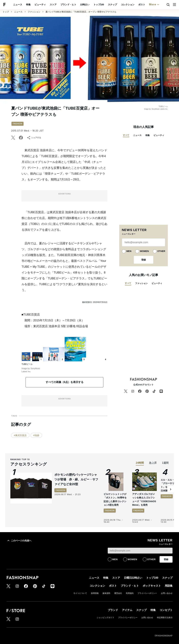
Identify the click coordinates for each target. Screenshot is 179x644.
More (155, 5)
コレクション (128, 5)
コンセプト (166, 610)
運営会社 (118, 593)
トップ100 (99, 5)
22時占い (85, 5)
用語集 (169, 586)
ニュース (18, 5)
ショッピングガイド (105, 618)
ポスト (142, 5)
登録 (144, 260)
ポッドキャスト (152, 586)
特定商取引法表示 (165, 618)
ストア (53, 5)
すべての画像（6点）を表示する (65, 382)
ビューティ (40, 5)
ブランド (113, 610)
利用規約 (130, 593)
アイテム (127, 610)
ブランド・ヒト (68, 5)
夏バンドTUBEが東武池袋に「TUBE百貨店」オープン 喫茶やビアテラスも (81, 12)
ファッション (34, 12)
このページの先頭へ (19, 541)
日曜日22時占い (133, 578)
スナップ (112, 5)
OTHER (161, 251)
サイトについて (80, 593)
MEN (129, 251)
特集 (28, 5)
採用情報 (95, 593)
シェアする (34, 138)
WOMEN (144, 251)
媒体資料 (106, 593)
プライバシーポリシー (147, 593)
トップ (6, 12)
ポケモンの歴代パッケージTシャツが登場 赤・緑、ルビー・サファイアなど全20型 (76, 479)
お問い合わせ (167, 593)
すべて (126, 135)
